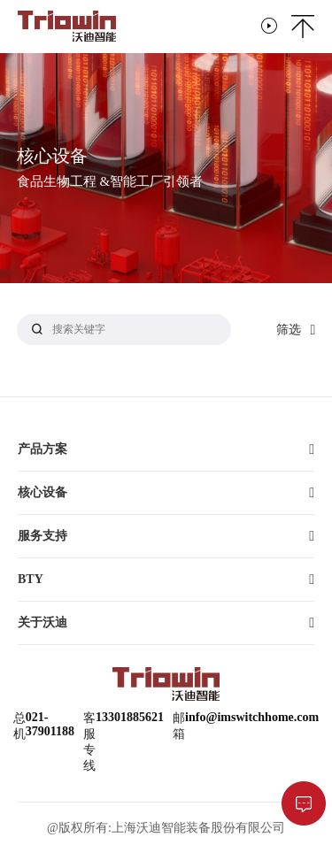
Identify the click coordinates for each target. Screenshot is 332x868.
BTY (31, 579)
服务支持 (42, 536)
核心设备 (42, 492)
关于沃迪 (42, 622)
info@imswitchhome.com (252, 717)
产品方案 (42, 449)
